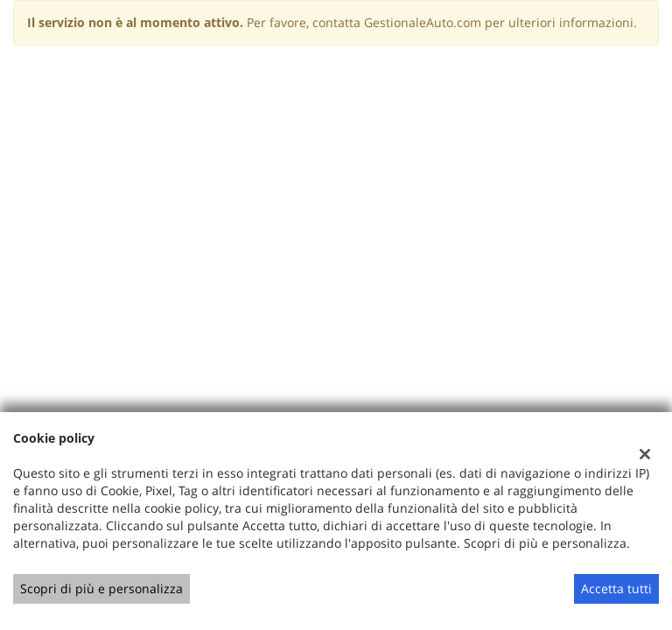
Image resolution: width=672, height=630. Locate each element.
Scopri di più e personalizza (101, 588)
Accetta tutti (616, 588)
